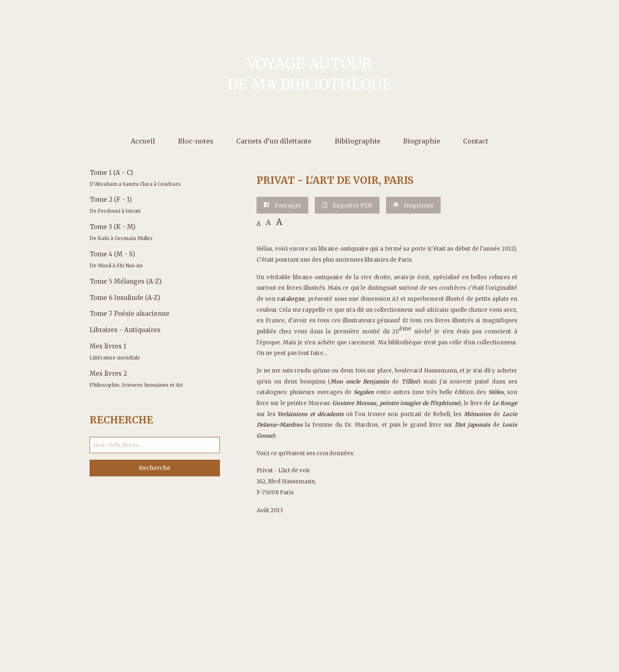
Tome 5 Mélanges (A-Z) (126, 281)
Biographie (422, 141)
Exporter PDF (347, 205)
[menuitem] (143, 141)
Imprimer (413, 205)
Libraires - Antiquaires (125, 330)
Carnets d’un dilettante (274, 141)
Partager (282, 205)
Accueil (143, 141)
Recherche (155, 468)
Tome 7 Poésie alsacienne (130, 314)
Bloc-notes (196, 141)
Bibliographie (358, 141)
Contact (476, 141)
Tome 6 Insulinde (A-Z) (125, 298)
